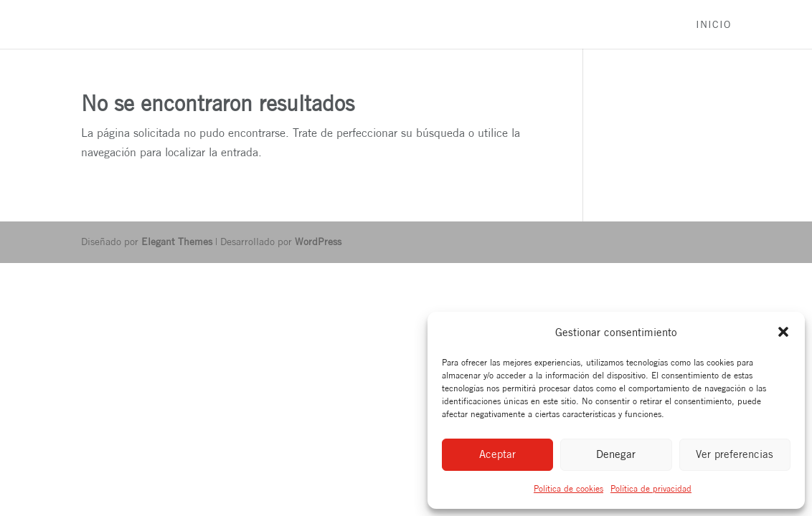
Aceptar (497, 454)
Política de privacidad (651, 488)
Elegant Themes (177, 242)
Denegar (616, 454)
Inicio (713, 25)
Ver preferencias (735, 454)
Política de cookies (568, 488)
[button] (783, 332)
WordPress (318, 242)
